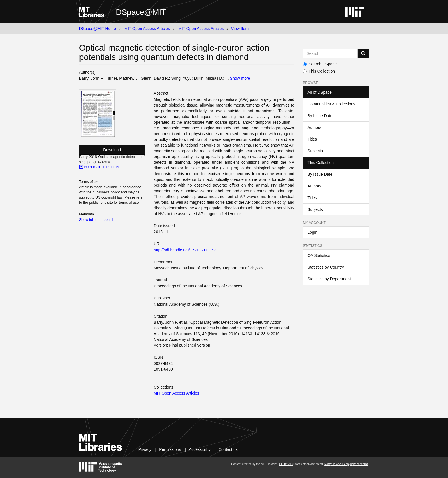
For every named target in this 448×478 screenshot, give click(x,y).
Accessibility (200, 449)
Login (312, 232)
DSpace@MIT (141, 12)
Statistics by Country (326, 267)
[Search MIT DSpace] (330, 53)
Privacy (145, 449)
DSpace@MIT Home (98, 29)
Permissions (170, 449)
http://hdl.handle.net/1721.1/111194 (185, 250)
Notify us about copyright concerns (346, 464)
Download (112, 150)
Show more (240, 78)
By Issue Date (320, 116)
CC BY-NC (286, 464)
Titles (312, 139)
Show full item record (96, 220)
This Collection (319, 71)
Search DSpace (320, 64)
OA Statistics (319, 255)
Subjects (315, 151)
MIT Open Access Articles (147, 29)
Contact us (228, 449)
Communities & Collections (331, 104)
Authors (314, 127)
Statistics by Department (329, 279)
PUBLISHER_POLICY (99, 167)
